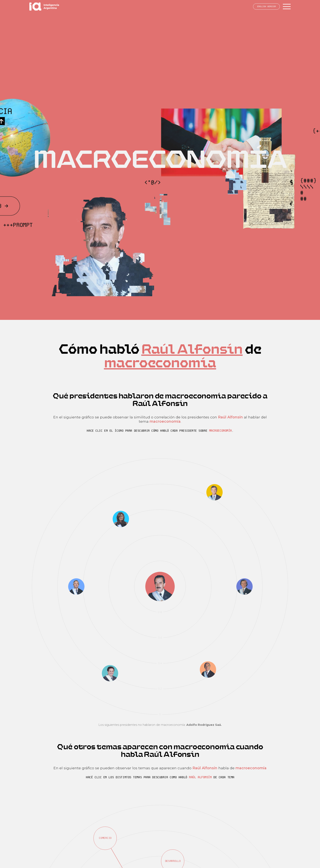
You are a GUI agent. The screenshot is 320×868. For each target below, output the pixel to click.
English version (266, 7)
